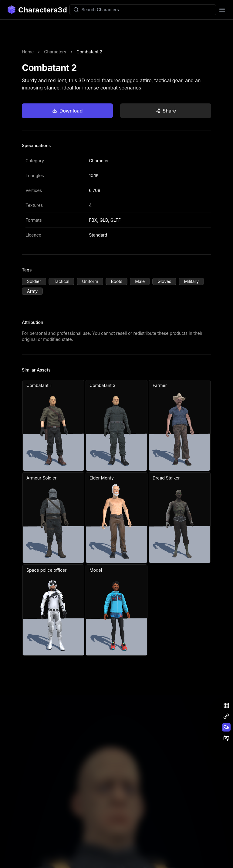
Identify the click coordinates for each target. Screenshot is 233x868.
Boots (116, 281)
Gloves (164, 281)
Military (191, 281)
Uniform (90, 281)
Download (68, 111)
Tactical (61, 281)
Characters (55, 52)
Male (140, 281)
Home (28, 52)
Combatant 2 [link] (89, 52)
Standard (98, 235)
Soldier (34, 281)
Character (99, 161)
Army (32, 291)
